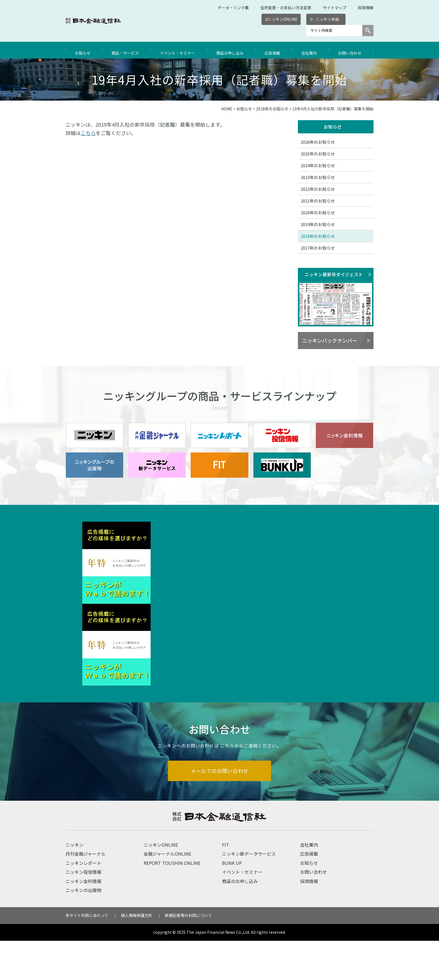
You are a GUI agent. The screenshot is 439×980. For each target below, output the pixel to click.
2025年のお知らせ (318, 154)
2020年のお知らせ (318, 213)
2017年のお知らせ (318, 248)
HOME (227, 109)
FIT (226, 884)
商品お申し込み (233, 50)
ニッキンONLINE (283, 19)
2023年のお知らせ (318, 177)
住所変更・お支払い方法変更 (286, 8)
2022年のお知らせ (318, 189)
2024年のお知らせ (318, 166)
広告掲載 (275, 50)
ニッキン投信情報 (83, 911)
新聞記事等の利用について (188, 955)
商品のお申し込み (240, 920)
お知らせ (83, 50)
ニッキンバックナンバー (330, 341)
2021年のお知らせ (318, 201)
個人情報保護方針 (137, 955)
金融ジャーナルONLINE (167, 893)
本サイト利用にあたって (87, 955)
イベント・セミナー (179, 50)
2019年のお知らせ (318, 225)
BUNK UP (232, 902)
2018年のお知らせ (272, 109)
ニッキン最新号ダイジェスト (334, 275)
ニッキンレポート (83, 902)
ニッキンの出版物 (83, 929)
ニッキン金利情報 (83, 920)
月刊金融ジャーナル (86, 893)
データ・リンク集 (233, 8)
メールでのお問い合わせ (220, 810)
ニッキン (74, 884)
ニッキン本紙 (327, 19)
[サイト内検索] (334, 31)
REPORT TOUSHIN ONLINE (172, 902)
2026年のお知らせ (318, 142)
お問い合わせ (351, 50)
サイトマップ (335, 8)
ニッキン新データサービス (249, 893)
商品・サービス (126, 50)
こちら (88, 133)
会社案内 (311, 50)
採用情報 (366, 8)
